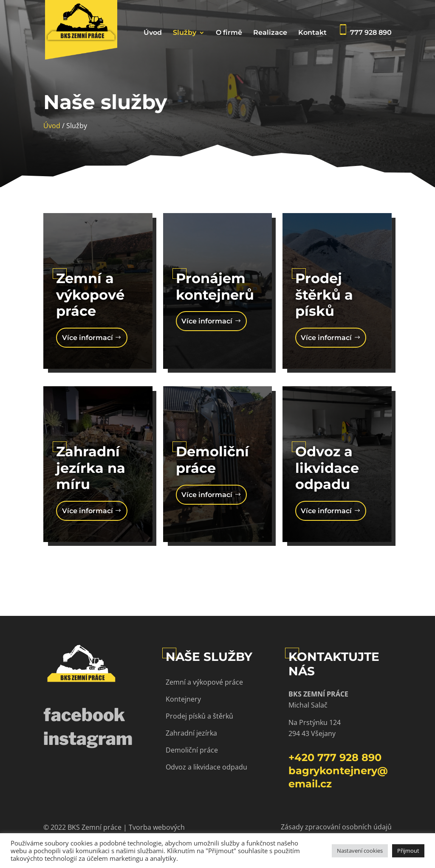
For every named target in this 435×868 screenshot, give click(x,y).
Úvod (153, 33)
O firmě (229, 33)
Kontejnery (183, 699)
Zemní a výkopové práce (204, 682)
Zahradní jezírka (191, 733)
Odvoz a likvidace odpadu (206, 767)
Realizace (270, 33)
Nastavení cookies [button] (360, 851)
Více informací (88, 338)
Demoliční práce (192, 750)
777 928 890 (365, 30)
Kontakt (312, 33)
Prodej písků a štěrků (199, 716)
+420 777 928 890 (335, 757)
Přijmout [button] (408, 851)
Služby (185, 33)
